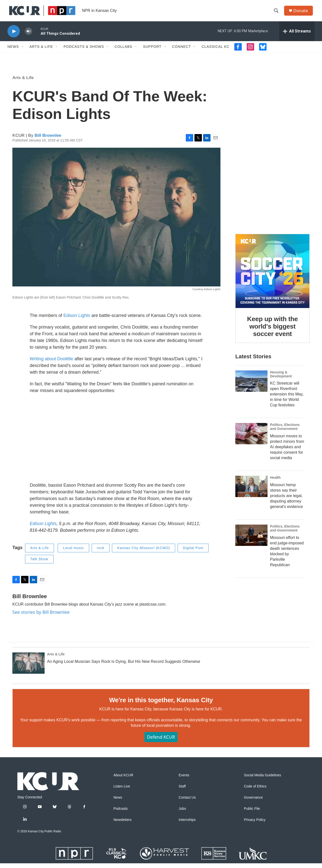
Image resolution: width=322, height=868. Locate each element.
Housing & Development (281, 379)
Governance (253, 802)
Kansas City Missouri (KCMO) (144, 553)
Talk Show (39, 564)
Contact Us (187, 802)
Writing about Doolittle (52, 364)
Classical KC (215, 52)
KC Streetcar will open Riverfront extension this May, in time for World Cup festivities (287, 399)
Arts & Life (41, 52)
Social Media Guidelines (263, 780)
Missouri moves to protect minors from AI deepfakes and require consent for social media (287, 452)
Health (275, 482)
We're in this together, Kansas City (161, 705)
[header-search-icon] (277, 13)
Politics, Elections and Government (285, 432)
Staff (182, 791)
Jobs (182, 813)
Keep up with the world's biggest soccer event (273, 331)
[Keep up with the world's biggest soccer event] (272, 276)
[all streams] (297, 36)
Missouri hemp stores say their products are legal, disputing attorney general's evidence (286, 500)
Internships (187, 825)
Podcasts (121, 813)
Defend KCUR (161, 742)
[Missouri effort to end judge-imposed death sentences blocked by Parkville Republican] (251, 540)
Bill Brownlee (48, 140)
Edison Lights (77, 320)
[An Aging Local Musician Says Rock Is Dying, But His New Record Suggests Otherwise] (28, 668)
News (13, 52)
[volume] (28, 36)
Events (184, 780)
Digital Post (193, 553)
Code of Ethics (255, 791)
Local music (73, 553)
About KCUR (123, 780)
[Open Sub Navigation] (23, 52)
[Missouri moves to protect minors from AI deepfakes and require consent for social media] (251, 439)
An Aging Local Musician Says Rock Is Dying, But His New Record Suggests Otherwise (124, 666)
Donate (302, 13)
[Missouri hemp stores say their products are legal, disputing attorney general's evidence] (251, 491)
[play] (14, 36)
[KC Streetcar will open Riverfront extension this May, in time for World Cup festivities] (251, 386)
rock (101, 553)
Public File (252, 813)
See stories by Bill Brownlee (41, 617)
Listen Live (122, 791)
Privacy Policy (255, 825)
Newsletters (122, 825)
